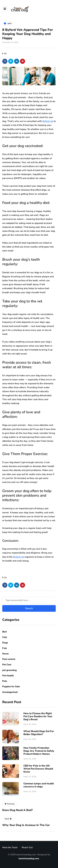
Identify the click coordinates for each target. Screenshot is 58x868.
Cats (5, 637)
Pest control (9, 659)
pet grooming (9, 670)
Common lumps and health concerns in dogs (39, 785)
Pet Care (7, 665)
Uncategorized (10, 692)
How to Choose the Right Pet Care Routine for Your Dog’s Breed (38, 716)
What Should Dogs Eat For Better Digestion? (39, 733)
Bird (4, 632)
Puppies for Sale (11, 686)
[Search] (29, 600)
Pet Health (8, 676)
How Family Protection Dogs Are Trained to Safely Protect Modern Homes (39, 751)
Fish (5, 648)
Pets (5, 681)
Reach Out (27, 847)
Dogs (5, 643)
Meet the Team (10, 847)
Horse (5, 654)
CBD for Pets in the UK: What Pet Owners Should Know (38, 769)
